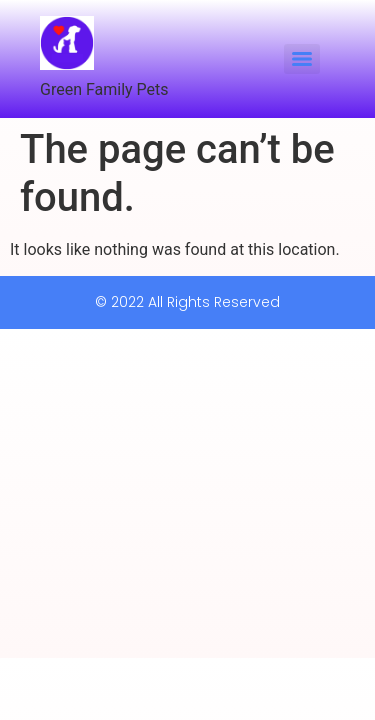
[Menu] (302, 59)
